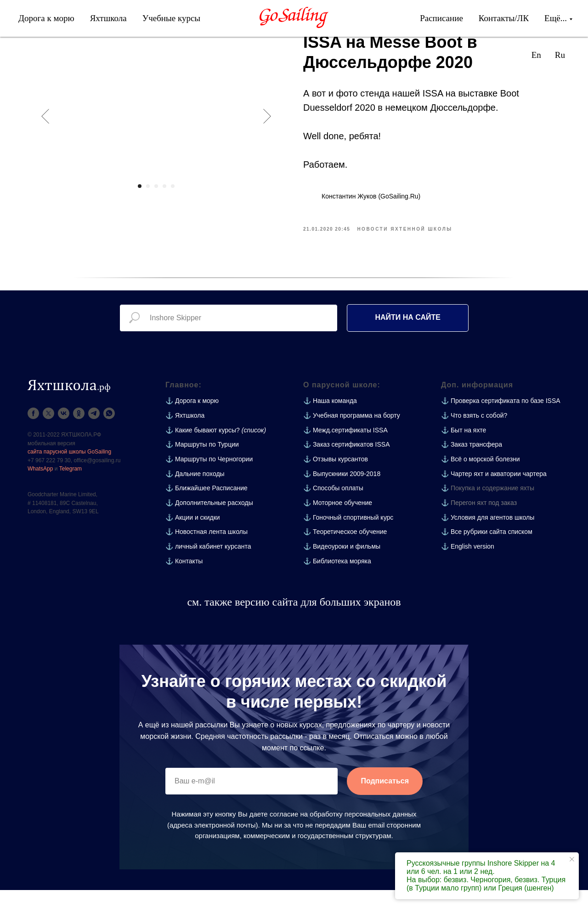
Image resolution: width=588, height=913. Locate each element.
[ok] (79, 436)
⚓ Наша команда (330, 424)
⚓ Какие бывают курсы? (203, 453)
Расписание (441, 18)
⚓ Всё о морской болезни (481, 482)
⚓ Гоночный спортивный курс (348, 540)
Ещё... (556, 18)
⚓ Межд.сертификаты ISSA (345, 453)
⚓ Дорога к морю (192, 424)
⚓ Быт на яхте (464, 453)
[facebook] (33, 436)
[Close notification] (572, 859)
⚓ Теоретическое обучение (345, 555)
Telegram (71, 492)
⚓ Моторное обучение (338, 526)
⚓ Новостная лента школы (206, 555)
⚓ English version (468, 569)
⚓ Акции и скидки (193, 540)
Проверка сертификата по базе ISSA (506, 424)
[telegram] (94, 436)
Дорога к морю (46, 18)
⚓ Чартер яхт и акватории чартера (494, 497)
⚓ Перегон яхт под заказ (479, 526)
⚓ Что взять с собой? (474, 438)
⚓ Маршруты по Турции (202, 467)
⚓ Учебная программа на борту (352, 438)
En (536, 55)
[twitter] (48, 436)
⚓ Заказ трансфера (472, 467)
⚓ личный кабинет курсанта (208, 569)
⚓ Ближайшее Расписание (206, 511)
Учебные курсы (171, 18)
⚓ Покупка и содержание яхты (488, 511)
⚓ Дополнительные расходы (209, 526)
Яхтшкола (108, 18)
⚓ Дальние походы (195, 497)
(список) (254, 453)
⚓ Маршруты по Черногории (209, 482)
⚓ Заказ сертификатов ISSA (347, 467)
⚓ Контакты (184, 584)
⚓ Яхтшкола (185, 438)
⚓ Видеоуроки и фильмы (342, 569)
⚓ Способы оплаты (333, 511)
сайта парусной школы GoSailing (69, 475)
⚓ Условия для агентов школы (488, 540)
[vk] (64, 436)
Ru (560, 55)
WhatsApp (40, 492)
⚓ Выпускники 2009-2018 (342, 497)
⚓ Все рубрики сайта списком (487, 555)
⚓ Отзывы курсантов (336, 482)
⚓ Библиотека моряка (337, 584)
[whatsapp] (109, 436)
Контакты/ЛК (504, 18)
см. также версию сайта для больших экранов (294, 625)
